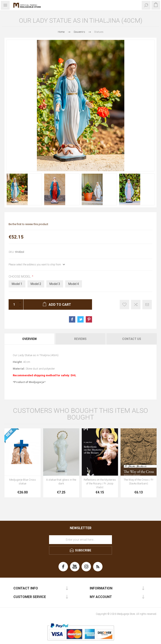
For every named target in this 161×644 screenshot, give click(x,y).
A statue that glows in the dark (61, 482)
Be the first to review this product (28, 224)
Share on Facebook (72, 319)
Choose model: (20, 277)
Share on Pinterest (89, 319)
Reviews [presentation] (80, 339)
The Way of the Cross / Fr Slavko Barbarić (139, 482)
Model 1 (17, 284)
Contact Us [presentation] (132, 339)
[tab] (30, 339)
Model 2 (36, 284)
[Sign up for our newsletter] (80, 540)
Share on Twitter (80, 319)
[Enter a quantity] (13, 304)
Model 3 (55, 284)
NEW (9, 433)
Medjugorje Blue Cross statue (23, 482)
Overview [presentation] (29, 339)
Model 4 (74, 284)
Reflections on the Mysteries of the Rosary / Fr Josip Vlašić (100, 483)
